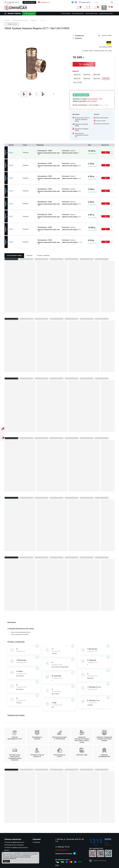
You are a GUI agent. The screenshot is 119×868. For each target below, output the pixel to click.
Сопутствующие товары (14, 255)
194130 (11, 191)
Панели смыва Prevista (91, 14)
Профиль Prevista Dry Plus (106, 14)
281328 (11, 165)
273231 (11, 216)
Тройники (43, 20)
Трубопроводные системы (20, 20)
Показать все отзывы (16, 715)
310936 (11, 242)
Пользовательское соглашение (14, 845)
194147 (11, 204)
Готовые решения (66, 14)
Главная (7, 20)
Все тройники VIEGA (106, 47)
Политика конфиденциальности (14, 842)
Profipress (34, 20)
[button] (18, 94)
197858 (11, 229)
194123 (11, 178)
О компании (36, 842)
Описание (29, 255)
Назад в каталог (12, 24)
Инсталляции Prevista (78, 14)
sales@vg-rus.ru (45, 2)
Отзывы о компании (43, 255)
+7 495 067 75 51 (13, 2)
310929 (11, 153)
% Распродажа (29, 14)
